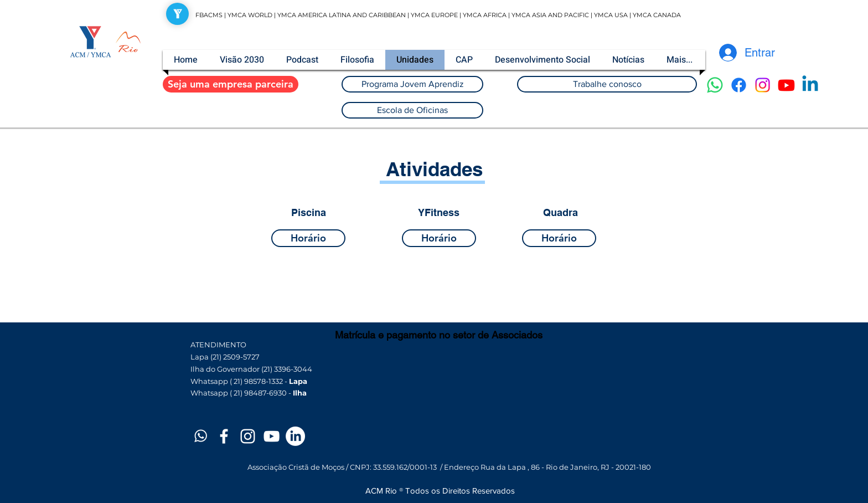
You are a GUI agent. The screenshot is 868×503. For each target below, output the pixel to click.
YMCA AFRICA (485, 15)
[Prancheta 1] (200, 436)
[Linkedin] (810, 85)
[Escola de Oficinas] (412, 110)
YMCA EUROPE (434, 15)
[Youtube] (786, 85)
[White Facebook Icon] (224, 436)
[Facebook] (739, 85)
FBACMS (209, 15)
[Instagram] (763, 85)
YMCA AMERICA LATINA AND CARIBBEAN (342, 15)
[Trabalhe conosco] (607, 84)
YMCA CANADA (657, 15)
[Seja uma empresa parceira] (231, 84)
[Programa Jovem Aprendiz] (412, 84)
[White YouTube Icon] (272, 436)
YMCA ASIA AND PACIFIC (550, 15)
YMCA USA (611, 15)
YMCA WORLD (250, 15)
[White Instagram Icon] (248, 436)
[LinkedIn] (295, 436)
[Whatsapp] (715, 85)
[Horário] (308, 238)
